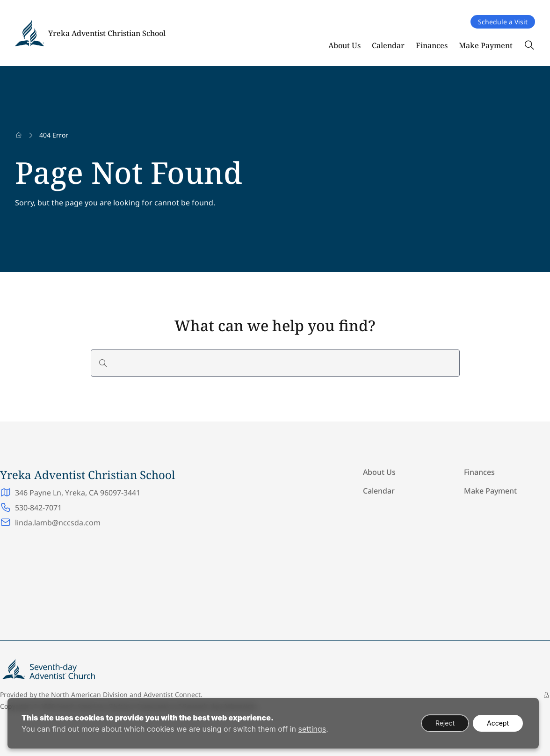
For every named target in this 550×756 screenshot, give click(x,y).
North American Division (89, 694)
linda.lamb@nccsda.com (58, 523)
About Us (344, 45)
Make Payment (486, 45)
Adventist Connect (172, 694)
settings (312, 729)
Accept (498, 723)
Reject (445, 723)
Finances (432, 45)
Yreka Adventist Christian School (107, 33)
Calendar (388, 45)
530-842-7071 (38, 508)
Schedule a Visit (503, 22)
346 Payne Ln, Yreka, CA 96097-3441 (78, 493)
